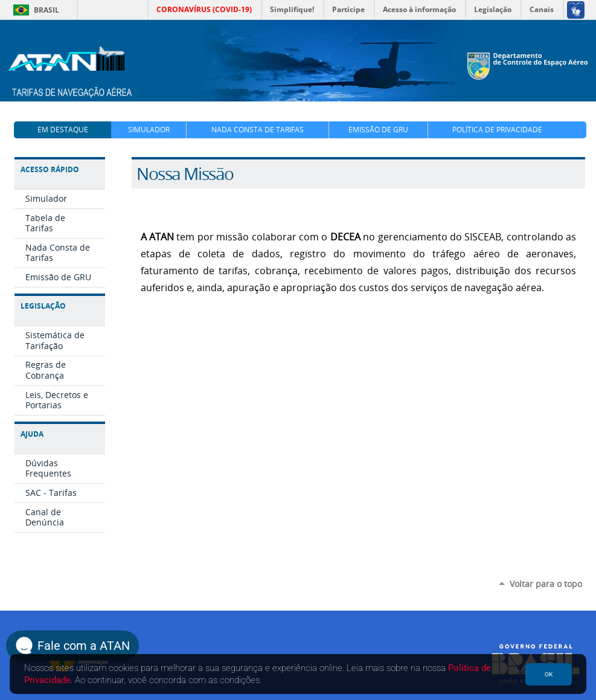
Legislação (43, 306)
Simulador (149, 130)
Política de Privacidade (497, 130)
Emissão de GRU (378, 130)
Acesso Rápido (50, 169)
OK (549, 674)
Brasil (34, 10)
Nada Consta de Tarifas (258, 130)
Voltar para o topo (546, 584)
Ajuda (32, 434)
